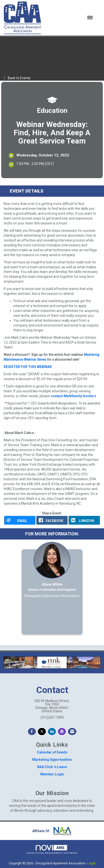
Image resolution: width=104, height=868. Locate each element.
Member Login (52, 774)
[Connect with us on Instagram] (62, 732)
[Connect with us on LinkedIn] (52, 732)
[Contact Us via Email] (72, 732)
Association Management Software (52, 849)
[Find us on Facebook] (32, 732)
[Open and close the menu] (70, 18)
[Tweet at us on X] (42, 732)
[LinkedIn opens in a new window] (84, 520)
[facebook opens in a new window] (52, 520)
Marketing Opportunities (52, 760)
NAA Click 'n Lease (52, 767)
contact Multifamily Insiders (73, 396)
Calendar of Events (52, 752)
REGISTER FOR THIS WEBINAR (28, 367)
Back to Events (17, 78)
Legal (91, 863)
